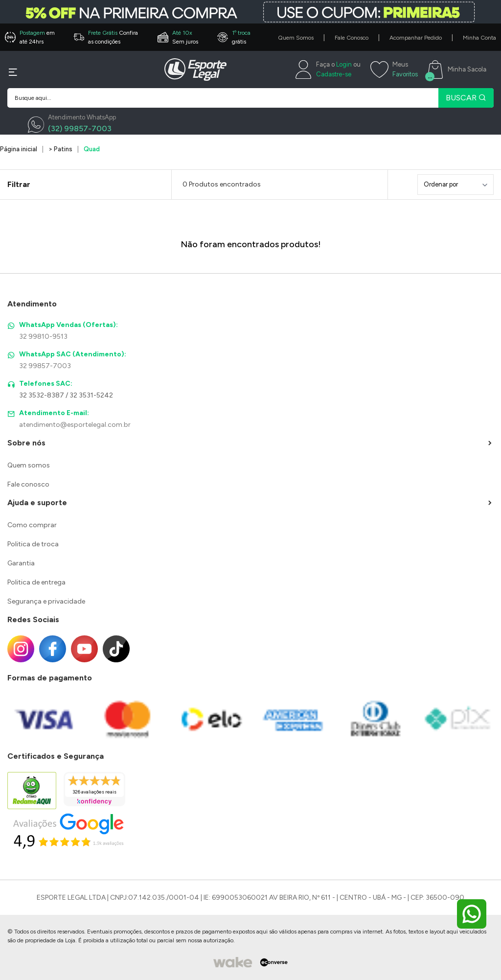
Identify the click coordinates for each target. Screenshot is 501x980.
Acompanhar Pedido (416, 38)
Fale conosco (28, 484)
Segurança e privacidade (46, 601)
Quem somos (29, 465)
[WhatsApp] (72, 125)
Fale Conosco (352, 38)
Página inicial (19, 149)
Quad (92, 149)
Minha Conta (479, 38)
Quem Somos (296, 38)
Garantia (21, 563)
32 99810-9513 (43, 337)
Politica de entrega (36, 582)
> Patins (60, 149)
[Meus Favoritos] (394, 69)
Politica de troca (33, 544)
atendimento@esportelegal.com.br (75, 425)
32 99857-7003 (45, 366)
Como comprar (32, 525)
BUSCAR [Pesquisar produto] (466, 98)
